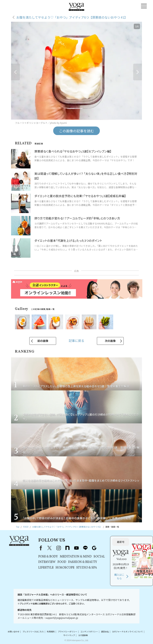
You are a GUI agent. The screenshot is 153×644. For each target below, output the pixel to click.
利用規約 (51, 631)
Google (94, 548)
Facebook (40, 548)
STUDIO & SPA (87, 568)
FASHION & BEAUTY (83, 562)
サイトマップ (69, 635)
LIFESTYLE (46, 568)
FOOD (62, 562)
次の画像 (110, 341)
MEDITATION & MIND (76, 557)
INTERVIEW (47, 562)
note (67, 548)
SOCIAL (99, 557)
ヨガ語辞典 (83, 635)
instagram (58, 548)
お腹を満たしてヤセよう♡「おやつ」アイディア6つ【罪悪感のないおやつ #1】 (72, 17)
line (85, 548)
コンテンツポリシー (89, 631)
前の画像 (43, 341)
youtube (76, 548)
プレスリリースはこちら (33, 631)
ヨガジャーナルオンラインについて (127, 631)
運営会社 (105, 631)
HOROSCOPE (65, 568)
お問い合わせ (14, 631)
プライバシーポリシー (68, 631)
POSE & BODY (48, 557)
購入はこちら (119, 577)
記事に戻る (76, 341)
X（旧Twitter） (50, 548)
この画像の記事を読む (76, 131)
